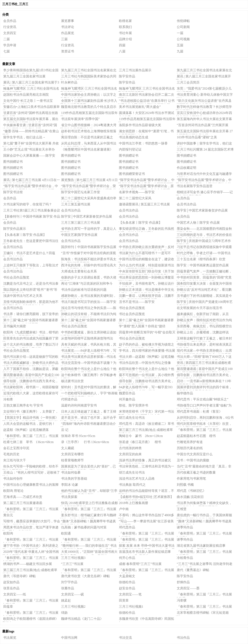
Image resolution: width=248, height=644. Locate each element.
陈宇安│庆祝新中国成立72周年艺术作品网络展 (203, 242)
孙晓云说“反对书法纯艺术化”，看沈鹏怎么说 (204, 290)
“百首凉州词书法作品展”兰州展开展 (203, 125)
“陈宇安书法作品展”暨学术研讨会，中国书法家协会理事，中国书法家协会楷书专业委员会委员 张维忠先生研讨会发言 (204, 181)
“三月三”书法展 (72, 564)
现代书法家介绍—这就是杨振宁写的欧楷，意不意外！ (30, 357)
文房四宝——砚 (72, 594)
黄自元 (8, 515)
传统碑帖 (183, 21)
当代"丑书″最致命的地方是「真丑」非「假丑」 (204, 467)
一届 (180, 33)
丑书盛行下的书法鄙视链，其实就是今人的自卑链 (204, 296)
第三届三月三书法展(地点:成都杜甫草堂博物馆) (145, 430)
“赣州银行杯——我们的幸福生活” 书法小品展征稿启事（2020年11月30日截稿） (88, 546)
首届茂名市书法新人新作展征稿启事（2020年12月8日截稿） (144, 552)
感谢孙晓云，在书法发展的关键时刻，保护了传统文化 (88, 296)
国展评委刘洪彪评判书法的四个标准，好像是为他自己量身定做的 (204, 388)
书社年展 (125, 33)
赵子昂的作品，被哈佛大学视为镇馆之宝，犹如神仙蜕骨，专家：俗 (146, 345)
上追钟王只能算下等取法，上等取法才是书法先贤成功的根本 (30, 266)
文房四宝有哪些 (72, 454)
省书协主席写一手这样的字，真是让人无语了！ (88, 229)
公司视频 (183, 39)
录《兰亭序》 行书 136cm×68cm (85, 442)
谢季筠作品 (185, 527)
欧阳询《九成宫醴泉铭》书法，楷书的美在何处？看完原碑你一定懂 (30, 333)
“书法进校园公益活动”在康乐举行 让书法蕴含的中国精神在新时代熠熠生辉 (146, 101)
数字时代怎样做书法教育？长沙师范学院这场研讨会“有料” (204, 107)
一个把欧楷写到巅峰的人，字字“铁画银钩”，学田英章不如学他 (89, 394)
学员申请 (10, 45)
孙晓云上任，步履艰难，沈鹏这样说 (203, 332)
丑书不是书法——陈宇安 (137, 302)
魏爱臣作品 (127, 393)
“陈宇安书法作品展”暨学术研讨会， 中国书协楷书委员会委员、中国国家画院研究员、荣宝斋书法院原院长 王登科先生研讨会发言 (146, 181)
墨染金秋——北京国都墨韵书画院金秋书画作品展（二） (204, 229)
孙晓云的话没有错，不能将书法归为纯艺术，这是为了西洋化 (88, 315)
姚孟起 (66, 600)
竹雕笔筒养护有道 (190, 442)
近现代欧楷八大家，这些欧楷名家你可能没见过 (30, 394)
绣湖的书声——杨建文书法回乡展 (28, 564)
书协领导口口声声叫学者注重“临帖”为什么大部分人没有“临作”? (204, 406)
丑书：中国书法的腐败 (193, 460)
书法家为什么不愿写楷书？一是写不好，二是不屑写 (144, 254)
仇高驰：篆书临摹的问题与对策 (84, 527)
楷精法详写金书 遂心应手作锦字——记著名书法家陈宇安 (204, 193)
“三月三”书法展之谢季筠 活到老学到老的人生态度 (204, 565)
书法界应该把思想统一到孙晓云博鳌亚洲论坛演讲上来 (146, 278)
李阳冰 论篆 (70, 485)
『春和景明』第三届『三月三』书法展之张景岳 (30, 558)
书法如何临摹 (71, 472)
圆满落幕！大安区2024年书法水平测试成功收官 (146, 114)
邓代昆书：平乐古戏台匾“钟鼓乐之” (203, 399)
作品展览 (68, 33)
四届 (122, 45)
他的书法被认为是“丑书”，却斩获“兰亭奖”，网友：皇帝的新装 (89, 491)
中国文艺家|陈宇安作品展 (79, 235)
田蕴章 (8, 607)
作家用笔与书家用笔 (191, 479)
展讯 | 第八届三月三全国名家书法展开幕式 (203, 77)
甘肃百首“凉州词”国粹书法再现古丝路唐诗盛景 (30, 114)
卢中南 (124, 509)
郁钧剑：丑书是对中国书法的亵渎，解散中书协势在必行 (88, 388)
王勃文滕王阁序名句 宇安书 (23, 405)
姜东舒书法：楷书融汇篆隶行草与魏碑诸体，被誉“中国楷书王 (88, 516)
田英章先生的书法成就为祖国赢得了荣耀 (30, 339)
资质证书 (68, 51)
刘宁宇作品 (69, 582)
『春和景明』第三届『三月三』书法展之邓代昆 (30, 601)
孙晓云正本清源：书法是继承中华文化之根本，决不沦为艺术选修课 (146, 290)
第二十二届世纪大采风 (135, 198)
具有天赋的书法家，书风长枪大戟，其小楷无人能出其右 (88, 345)
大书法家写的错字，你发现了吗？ (28, 204)
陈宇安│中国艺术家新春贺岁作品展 (202, 210)
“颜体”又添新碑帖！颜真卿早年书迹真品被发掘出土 (88, 522)
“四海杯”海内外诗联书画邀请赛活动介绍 (88, 424)
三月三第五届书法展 (76, 204)
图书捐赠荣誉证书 (132, 174)
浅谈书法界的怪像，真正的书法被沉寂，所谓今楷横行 (144, 461)
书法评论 (68, 27)
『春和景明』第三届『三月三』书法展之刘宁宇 (30, 540)
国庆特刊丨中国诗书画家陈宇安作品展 (89, 247)
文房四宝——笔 (130, 594)
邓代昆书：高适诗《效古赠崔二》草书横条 (146, 424)
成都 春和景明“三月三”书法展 (140, 564)
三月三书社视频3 (73, 558)
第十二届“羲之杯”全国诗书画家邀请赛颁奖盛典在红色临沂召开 (30, 321)
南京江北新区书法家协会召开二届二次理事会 (146, 95)
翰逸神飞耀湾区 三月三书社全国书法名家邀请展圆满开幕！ (146, 89)
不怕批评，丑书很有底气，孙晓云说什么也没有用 (146, 284)
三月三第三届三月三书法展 (81, 223)
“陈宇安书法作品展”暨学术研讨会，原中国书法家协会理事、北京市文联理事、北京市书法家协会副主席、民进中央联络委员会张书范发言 (146, 187)
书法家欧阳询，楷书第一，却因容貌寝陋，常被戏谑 (30, 388)
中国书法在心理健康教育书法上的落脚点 (30, 485)
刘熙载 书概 (185, 485)
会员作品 (10, 21)
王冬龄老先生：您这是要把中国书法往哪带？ (30, 242)
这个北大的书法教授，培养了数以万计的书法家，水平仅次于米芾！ (30, 345)
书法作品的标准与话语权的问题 (84, 290)
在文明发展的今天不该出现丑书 (199, 308)
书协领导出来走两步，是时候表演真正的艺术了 (204, 345)
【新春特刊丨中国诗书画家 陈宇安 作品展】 (31, 217)
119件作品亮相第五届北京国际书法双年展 (89, 114)
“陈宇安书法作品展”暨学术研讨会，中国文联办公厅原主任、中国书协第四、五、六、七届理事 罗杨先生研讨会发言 (30, 187)
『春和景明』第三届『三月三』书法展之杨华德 (88, 510)
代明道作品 (69, 399)
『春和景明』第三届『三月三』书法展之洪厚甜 (30, 437)
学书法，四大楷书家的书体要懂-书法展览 (147, 351)
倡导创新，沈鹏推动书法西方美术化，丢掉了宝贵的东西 (204, 376)
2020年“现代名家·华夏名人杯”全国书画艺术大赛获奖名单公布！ (31, 552)
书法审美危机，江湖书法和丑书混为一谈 (146, 467)
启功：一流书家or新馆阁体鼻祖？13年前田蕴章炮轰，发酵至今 (204, 382)
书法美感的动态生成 (134, 137)
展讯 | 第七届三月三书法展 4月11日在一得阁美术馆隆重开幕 (31, 181)
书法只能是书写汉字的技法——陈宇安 (89, 302)
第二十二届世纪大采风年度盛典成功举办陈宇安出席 (88, 199)
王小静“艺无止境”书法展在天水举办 (29, 149)
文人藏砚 (68, 448)
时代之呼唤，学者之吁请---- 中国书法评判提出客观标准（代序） (203, 254)
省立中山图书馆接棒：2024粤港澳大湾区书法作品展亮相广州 (88, 126)
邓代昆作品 (127, 527)
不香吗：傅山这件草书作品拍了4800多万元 (146, 516)
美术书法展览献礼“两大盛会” (140, 107)
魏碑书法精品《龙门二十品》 (82, 619)
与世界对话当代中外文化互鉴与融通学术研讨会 (204, 175)
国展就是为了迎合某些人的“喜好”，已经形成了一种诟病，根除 (88, 467)
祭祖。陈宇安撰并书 (134, 405)
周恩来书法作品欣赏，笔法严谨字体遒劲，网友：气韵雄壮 (30, 528)
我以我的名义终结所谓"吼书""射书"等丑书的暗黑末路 (30, 290)
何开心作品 (127, 558)
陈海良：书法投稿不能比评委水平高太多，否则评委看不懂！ (88, 260)
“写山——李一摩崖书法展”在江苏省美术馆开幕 (146, 522)
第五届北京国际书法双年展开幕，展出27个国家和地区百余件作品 (30, 120)
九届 (180, 51)
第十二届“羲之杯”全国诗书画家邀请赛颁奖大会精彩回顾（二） (88, 321)
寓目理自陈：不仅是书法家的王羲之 (87, 137)
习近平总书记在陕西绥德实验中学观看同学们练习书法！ (204, 248)
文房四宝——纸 (15, 594)
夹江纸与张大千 (15, 460)
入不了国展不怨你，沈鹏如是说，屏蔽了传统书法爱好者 (30, 370)
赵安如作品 (11, 582)
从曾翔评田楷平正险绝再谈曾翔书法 (87, 338)
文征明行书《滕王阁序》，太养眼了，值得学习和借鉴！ (30, 412)
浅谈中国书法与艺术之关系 (23, 296)
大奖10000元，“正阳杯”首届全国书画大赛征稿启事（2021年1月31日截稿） (89, 552)
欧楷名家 (125, 21)
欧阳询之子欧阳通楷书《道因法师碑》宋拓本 (30, 619)
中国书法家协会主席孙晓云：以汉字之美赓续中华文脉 (88, 95)
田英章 (124, 600)
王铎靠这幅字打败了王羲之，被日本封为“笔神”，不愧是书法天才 (204, 339)
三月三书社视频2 (73, 607)
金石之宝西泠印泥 (16, 448)
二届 (6, 39)
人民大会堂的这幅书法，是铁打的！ (29, 424)
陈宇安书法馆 (13, 192)
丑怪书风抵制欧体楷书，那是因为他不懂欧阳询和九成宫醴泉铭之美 (30, 302)
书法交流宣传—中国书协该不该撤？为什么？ (88, 363)
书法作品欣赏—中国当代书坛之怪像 (145, 363)
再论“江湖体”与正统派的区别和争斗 (87, 284)
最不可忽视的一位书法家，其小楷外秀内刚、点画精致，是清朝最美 (146, 376)
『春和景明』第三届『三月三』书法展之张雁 (204, 595)
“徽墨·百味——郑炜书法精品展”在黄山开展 (31, 132)
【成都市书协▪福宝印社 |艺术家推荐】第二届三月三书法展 (146, 498)
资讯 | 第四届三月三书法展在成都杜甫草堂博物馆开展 (203, 363)
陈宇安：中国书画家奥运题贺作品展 (203, 265)
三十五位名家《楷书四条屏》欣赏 (201, 259)
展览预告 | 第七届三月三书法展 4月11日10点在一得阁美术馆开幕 (89, 181)
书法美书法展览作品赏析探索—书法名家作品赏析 (88, 357)
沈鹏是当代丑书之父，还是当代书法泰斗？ (30, 284)
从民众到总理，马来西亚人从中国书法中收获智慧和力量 (88, 144)
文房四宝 (10, 33)
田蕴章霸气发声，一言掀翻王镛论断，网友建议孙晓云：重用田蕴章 (204, 272)
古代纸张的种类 (130, 448)
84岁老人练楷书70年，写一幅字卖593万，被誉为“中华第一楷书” (145, 388)
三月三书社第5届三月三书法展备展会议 (32, 210)
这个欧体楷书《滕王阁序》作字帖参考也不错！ (88, 376)
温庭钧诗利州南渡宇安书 (79, 405)
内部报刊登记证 (130, 149)
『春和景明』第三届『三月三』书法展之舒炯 (88, 571)
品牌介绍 (125, 39)
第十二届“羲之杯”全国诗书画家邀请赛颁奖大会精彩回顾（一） (146, 321)
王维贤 (182, 509)
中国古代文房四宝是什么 (195, 454)
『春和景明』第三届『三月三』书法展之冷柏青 (204, 607)
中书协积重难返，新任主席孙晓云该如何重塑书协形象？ (88, 333)
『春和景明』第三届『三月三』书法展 (204, 430)
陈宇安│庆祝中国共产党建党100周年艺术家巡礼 (204, 302)
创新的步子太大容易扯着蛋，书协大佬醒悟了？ (88, 278)
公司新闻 (183, 27)
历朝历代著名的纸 (190, 448)
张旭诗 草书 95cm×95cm (78, 436)
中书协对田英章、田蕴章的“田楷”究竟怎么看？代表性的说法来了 (204, 278)
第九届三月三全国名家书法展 (24, 76)
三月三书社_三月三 (15, 4)
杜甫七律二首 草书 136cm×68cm (28, 442)
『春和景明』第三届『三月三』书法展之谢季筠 (204, 552)
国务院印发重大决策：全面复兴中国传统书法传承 (204, 284)
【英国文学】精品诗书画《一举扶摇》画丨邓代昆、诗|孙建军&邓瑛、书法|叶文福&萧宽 (30, 418)
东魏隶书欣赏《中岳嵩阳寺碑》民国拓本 (146, 619)
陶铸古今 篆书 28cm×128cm (141, 436)
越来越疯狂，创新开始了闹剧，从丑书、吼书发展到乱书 (202, 315)
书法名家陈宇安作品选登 (195, 186)
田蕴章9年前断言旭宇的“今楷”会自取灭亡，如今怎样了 (147, 333)
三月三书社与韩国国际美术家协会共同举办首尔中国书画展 (88, 77)
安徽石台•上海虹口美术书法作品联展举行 (31, 107)
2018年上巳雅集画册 (134, 503)
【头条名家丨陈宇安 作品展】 (140, 223)
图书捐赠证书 (71, 156)
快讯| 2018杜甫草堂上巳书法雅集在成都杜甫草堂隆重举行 (89, 504)
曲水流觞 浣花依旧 (190, 497)
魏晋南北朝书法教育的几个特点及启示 (89, 107)
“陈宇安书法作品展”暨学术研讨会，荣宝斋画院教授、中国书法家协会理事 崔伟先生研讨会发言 (88, 187)
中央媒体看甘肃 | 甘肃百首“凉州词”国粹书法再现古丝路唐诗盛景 (30, 126)
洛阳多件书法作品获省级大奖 (140, 125)
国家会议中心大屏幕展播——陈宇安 (29, 156)
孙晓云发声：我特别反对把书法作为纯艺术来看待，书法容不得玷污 (204, 321)
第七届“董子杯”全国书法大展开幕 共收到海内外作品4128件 (31, 144)
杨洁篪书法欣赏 (72, 381)
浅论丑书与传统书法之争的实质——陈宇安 (88, 309)
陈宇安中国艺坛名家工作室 (81, 192)
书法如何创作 (13, 479)
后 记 (65, 430)
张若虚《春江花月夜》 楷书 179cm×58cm (141, 443)
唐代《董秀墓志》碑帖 (193, 570)
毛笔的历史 (11, 454)
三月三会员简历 (188, 82)
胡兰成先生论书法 (132, 418)
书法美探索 (69, 497)
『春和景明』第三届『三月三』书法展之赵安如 (204, 534)
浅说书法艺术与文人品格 (137, 479)
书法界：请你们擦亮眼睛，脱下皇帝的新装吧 (30, 315)
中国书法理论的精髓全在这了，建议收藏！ (146, 260)
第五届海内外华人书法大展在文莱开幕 (204, 119)
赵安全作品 (127, 588)
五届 (180, 45)
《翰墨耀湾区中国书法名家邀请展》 (87, 149)
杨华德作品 (185, 393)
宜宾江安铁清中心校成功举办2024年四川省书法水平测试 (204, 114)
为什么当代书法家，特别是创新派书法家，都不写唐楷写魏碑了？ (146, 266)
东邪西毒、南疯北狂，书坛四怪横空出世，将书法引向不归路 (204, 327)
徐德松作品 (127, 582)
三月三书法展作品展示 (135, 70)
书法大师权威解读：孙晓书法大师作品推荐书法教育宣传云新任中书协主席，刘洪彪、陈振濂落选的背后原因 (30, 363)
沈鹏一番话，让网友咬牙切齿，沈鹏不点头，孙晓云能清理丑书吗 (146, 296)
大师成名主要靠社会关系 (79, 271)
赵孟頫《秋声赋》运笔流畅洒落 (26, 430)
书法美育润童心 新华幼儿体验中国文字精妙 (204, 95)
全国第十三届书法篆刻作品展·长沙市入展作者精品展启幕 (89, 101)
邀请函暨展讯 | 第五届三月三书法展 (144, 204)
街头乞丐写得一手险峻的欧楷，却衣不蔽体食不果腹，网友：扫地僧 (30, 467)
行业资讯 (10, 27)
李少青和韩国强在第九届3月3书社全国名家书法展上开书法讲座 (30, 71)
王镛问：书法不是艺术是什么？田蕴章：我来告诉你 (29, 254)
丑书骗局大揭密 (15, 326)
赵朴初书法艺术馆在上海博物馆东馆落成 (88, 132)
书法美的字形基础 (74, 479)
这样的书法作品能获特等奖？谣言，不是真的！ (146, 491)
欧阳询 (8, 533)
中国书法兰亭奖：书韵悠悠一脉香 (143, 143)
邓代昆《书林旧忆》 (191, 491)
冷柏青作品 (185, 558)
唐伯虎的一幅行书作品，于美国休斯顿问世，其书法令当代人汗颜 (204, 516)
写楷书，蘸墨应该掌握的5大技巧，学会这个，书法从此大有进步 (31, 522)
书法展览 (10, 638)
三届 (64, 39)
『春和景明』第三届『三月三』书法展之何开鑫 (30, 613)
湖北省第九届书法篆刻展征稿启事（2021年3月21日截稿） (201, 546)
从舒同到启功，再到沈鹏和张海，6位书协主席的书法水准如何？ (205, 418)
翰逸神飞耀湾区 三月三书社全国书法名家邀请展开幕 (31, 89)
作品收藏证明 (187, 168)
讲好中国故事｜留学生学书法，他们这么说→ (204, 144)
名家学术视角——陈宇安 (137, 192)
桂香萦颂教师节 (72, 460)
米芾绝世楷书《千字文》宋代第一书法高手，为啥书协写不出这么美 (146, 412)
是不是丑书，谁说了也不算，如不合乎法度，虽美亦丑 (88, 418)
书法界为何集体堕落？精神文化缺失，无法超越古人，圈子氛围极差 (204, 504)
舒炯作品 (183, 582)
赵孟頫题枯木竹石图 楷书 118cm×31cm (197, 437)
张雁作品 (68, 588)
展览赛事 (68, 21)
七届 (6, 51)
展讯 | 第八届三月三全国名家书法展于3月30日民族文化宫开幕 (31, 83)
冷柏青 (8, 399)
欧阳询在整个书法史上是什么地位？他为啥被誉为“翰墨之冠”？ (88, 370)
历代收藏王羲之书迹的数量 (196, 472)
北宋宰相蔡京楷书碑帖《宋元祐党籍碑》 (202, 613)
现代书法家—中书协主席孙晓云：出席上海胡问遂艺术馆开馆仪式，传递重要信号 (204, 351)
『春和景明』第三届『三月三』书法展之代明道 (146, 534)
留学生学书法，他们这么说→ (24, 137)
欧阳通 (66, 533)
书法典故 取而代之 (132, 485)
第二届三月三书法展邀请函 (23, 503)
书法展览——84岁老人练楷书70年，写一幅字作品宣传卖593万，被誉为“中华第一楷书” (88, 351)
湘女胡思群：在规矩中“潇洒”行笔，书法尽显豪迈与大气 (146, 132)
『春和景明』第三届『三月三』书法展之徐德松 (146, 540)
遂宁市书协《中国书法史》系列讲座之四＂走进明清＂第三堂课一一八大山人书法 (30, 546)
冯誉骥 (182, 600)
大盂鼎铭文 (127, 576)
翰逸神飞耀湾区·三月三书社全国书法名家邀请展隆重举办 (89, 89)
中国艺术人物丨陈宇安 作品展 (198, 223)
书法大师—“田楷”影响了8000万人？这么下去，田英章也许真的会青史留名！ (204, 357)
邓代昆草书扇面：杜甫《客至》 (199, 411)
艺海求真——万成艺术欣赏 (23, 497)
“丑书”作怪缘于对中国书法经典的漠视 (88, 253)
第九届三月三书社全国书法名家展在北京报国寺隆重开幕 (204, 71)
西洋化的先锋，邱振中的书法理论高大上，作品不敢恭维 (88, 266)
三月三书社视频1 (131, 607)
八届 (122, 51)
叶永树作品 (69, 82)
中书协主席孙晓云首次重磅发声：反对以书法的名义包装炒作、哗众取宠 (146, 248)
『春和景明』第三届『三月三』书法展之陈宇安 (146, 571)
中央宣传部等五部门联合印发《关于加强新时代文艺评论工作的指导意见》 (146, 272)
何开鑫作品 (127, 399)
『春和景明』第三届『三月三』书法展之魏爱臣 (30, 510)
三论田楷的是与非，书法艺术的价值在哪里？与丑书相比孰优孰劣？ (204, 235)
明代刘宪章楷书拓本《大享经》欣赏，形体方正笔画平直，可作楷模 (204, 424)
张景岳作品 (11, 588)
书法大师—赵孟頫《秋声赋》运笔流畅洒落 (146, 357)
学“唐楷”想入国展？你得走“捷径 (142, 326)
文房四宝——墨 (188, 588)
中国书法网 (69, 638)
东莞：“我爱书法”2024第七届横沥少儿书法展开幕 (204, 89)
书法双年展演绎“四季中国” (80, 119)
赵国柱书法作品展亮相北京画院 (26, 95)
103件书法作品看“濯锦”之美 (197, 137)
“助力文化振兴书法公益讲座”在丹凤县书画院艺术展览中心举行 (204, 101)
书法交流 (125, 638)
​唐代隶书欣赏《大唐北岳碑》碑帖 (85, 576)
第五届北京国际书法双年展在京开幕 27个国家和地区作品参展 (204, 132)
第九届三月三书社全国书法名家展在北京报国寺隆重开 (88, 71)
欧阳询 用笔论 (13, 491)
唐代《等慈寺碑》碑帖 (19, 576)
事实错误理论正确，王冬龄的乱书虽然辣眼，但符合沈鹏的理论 (146, 229)
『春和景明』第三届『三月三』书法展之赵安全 (88, 540)
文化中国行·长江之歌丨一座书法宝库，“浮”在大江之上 (27, 101)
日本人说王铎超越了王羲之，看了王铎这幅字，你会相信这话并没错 (88, 412)
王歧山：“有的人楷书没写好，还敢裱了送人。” (31, 473)
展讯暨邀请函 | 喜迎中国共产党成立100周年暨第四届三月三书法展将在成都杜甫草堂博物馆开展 (204, 370)
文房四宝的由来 (130, 454)
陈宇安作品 (127, 76)
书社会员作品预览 (16, 277)
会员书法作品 (187, 204)
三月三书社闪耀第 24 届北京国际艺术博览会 (205, 150)
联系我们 (125, 27)
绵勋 (64, 613)
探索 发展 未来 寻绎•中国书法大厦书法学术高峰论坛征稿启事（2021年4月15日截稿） (146, 546)
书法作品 (183, 638)
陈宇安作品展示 (15, 229)
